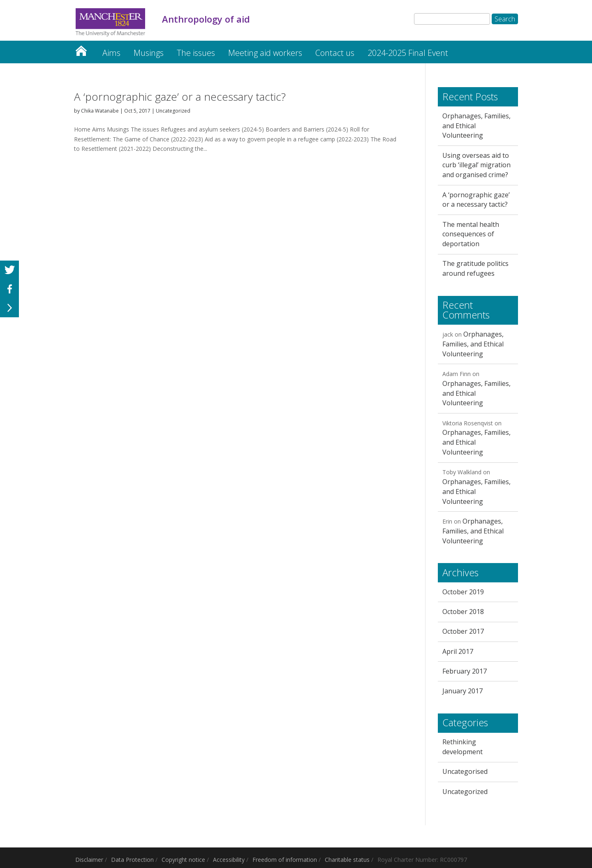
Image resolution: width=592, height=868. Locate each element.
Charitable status (347, 860)
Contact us (335, 53)
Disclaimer (89, 860)
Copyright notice (183, 860)
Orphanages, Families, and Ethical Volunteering (473, 344)
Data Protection (132, 860)
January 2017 (462, 691)
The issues (196, 53)
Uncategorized (173, 111)
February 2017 (465, 671)
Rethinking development (462, 747)
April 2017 (458, 651)
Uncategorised (465, 771)
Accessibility (229, 860)
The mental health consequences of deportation (471, 234)
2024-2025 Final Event (408, 53)
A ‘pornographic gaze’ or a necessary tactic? (180, 97)
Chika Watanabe (100, 111)
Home (81, 49)
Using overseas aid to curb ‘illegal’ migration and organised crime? (476, 165)
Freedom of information (285, 860)
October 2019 (463, 592)
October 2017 (463, 631)
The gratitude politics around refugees (475, 268)
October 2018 (463, 612)
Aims (111, 53)
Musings (149, 53)
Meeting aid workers (265, 53)
